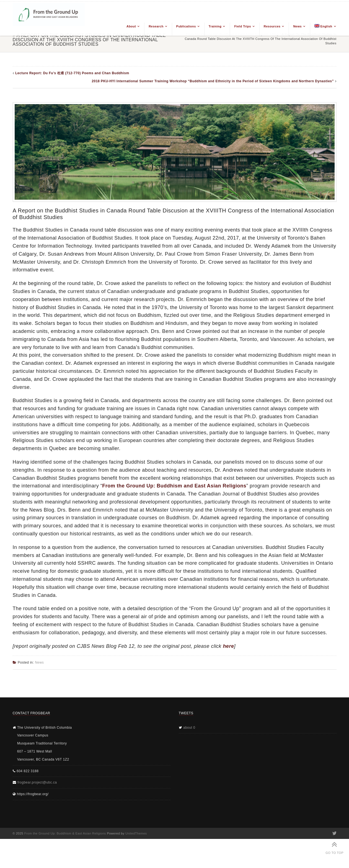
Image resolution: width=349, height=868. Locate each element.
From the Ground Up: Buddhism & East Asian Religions (65, 833)
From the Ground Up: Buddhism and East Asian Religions (174, 486)
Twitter (334, 833)
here (228, 646)
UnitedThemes (136, 833)
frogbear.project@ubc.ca (37, 782)
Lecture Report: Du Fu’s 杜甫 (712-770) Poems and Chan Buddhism (72, 73)
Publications (186, 26)
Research (156, 26)
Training (215, 26)
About (131, 26)
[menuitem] (323, 29)
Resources (272, 26)
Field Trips (242, 26)
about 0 (189, 728)
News (297, 26)
